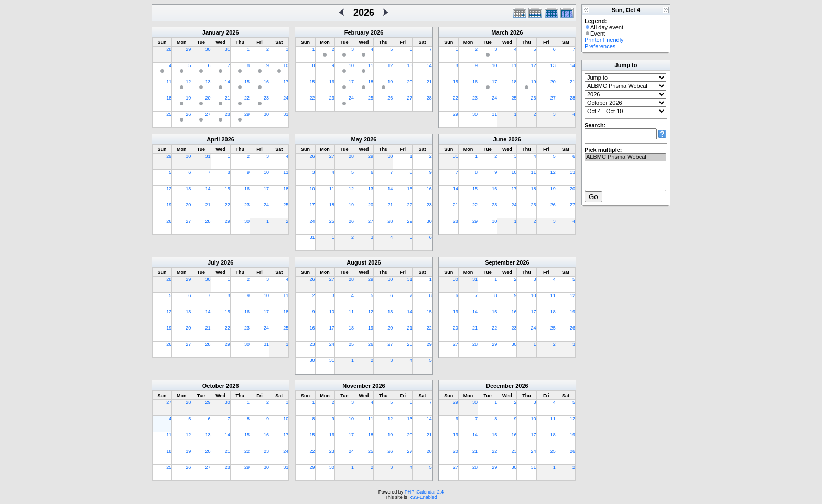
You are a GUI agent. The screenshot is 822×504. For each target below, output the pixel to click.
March (500, 32)
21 (228, 98)
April (213, 139)
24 (286, 98)
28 (169, 49)
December (500, 386)
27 (208, 114)
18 (169, 98)
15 (247, 82)
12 (188, 82)
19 (188, 98)
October (213, 386)
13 (208, 82)
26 (188, 114)
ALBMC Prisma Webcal (625, 157)
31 (228, 49)
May (357, 139)
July (213, 262)
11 (169, 82)
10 (286, 65)
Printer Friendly (604, 40)
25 (169, 114)
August (356, 262)
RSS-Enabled (423, 497)
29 (188, 49)
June (500, 139)
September (500, 262)
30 (208, 49)
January (213, 32)
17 (286, 82)
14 (228, 82)
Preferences (600, 46)
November (356, 386)
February (357, 32)
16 (266, 82)
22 (247, 98)
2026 (232, 32)
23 (266, 98)
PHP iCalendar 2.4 (424, 492)
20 (208, 98)
